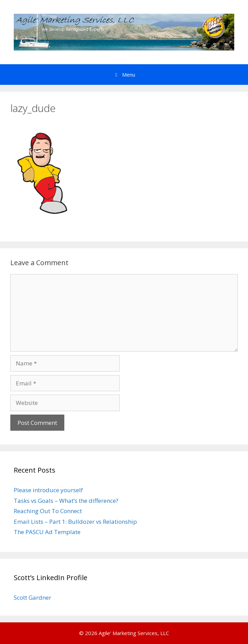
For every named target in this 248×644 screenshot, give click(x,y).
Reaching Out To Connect (48, 511)
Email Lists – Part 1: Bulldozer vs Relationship (75, 522)
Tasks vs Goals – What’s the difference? (66, 501)
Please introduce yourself (48, 490)
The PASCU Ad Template (47, 532)
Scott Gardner (33, 597)
